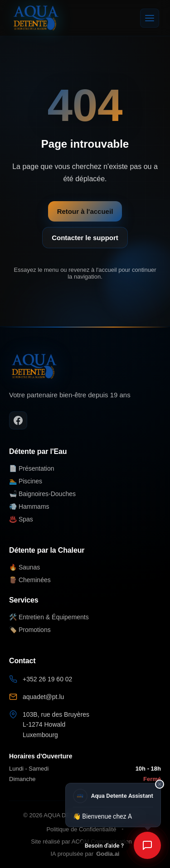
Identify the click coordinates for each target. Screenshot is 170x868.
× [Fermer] (160, 784)
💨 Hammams (29, 506)
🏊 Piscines (26, 481)
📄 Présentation (32, 468)
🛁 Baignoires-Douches (42, 494)
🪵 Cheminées (30, 580)
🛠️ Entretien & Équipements (49, 617)
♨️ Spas (21, 519)
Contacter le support (85, 238)
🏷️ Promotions (30, 630)
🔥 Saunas (24, 567)
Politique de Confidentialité (81, 829)
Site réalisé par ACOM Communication (81, 841)
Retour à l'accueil (85, 211)
